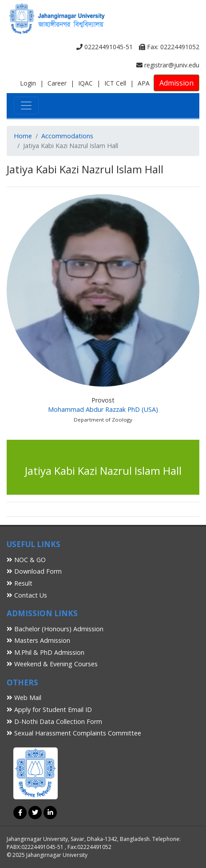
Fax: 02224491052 (169, 47)
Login (28, 83)
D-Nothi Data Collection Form (54, 721)
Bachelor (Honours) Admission (55, 629)
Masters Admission (38, 640)
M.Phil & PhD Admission (46, 652)
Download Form (34, 571)
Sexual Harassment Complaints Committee (74, 733)
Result (20, 583)
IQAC (85, 83)
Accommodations (67, 136)
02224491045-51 (105, 47)
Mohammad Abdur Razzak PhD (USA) (103, 409)
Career (57, 83)
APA (144, 83)
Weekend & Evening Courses (52, 664)
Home (23, 136)
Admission (176, 83)
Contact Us (27, 595)
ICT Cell (115, 83)
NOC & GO (26, 560)
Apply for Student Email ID (49, 710)
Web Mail (24, 698)
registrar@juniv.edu (168, 65)
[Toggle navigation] (26, 106)
